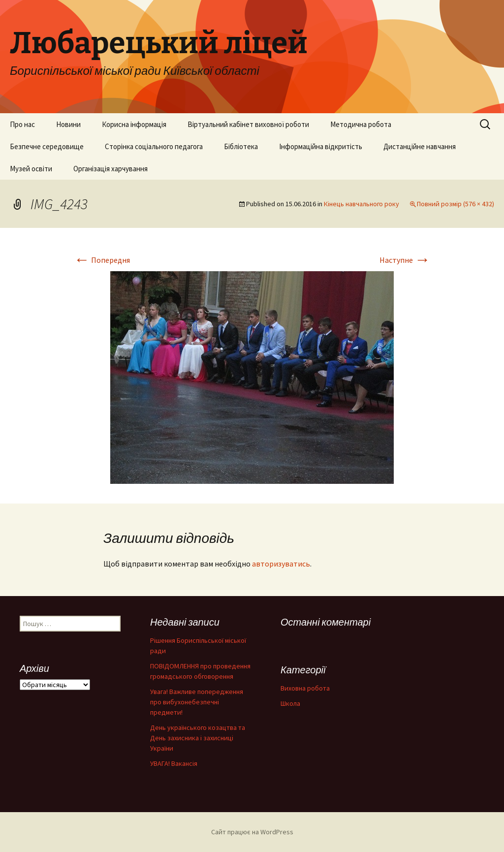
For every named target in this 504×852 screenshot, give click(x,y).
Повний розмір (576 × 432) (456, 204)
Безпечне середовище (47, 146)
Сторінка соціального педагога (154, 146)
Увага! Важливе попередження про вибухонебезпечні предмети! (197, 702)
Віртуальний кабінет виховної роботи (248, 124)
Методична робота (361, 124)
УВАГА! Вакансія (174, 763)
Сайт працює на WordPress (252, 832)
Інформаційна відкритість (321, 146)
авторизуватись (281, 564)
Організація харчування (110, 169)
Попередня (102, 260)
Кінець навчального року (362, 204)
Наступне (405, 260)
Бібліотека (241, 146)
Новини (68, 124)
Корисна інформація (134, 124)
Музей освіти (31, 169)
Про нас (22, 124)
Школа (290, 703)
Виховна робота (305, 688)
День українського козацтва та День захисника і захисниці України (198, 738)
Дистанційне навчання (420, 146)
